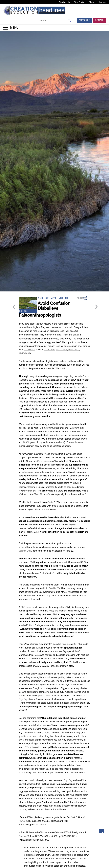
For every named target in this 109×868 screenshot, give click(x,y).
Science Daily (25, 551)
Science (22, 836)
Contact (102, 2)
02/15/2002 (24, 354)
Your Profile (79, 2)
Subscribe (84, 20)
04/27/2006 (62, 350)
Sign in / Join (64, 2)
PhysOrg (23, 699)
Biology (23, 311)
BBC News (26, 607)
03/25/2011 (30, 350)
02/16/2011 (49, 350)
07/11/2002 (74, 350)
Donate (99, 20)
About (92, 2)
